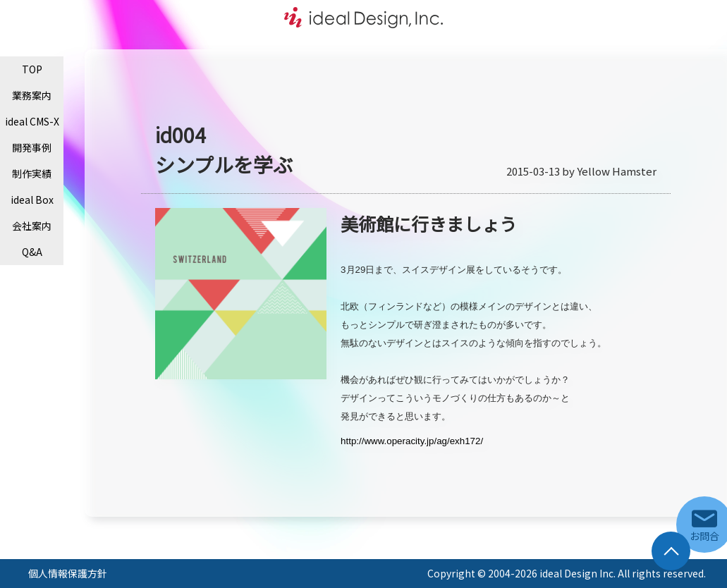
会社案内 (32, 226)
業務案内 (32, 95)
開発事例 (32, 147)
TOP (32, 69)
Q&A (32, 252)
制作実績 (32, 173)
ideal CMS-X (32, 121)
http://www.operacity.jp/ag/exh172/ (412, 441)
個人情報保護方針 (68, 573)
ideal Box (32, 200)
